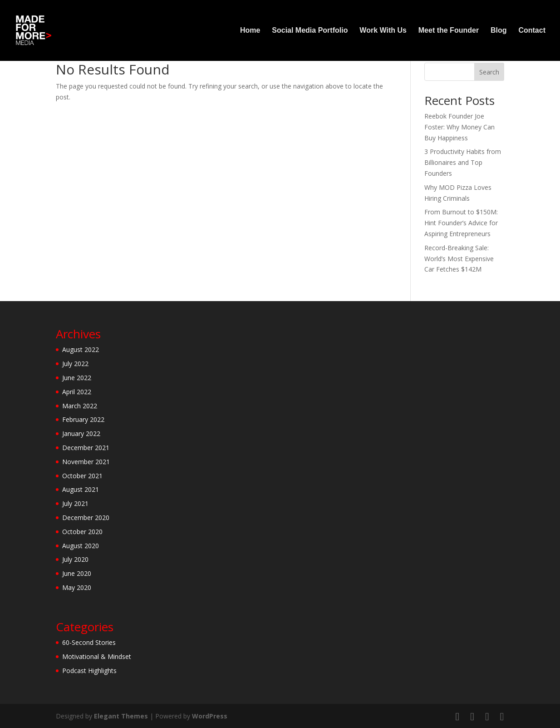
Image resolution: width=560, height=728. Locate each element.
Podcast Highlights (89, 671)
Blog (499, 31)
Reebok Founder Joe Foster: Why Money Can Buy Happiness (459, 127)
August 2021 (81, 489)
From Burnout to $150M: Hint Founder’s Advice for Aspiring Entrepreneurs (461, 223)
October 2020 (82, 532)
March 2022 (80, 406)
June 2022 (77, 378)
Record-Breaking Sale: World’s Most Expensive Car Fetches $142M (459, 259)
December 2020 (86, 518)
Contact (532, 31)
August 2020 (81, 546)
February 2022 (83, 419)
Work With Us (383, 31)
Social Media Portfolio (310, 31)
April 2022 (77, 392)
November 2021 (86, 462)
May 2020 (77, 587)
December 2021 (86, 448)
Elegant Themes (121, 716)
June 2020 (77, 573)
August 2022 (81, 349)
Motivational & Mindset (97, 656)
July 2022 (75, 364)
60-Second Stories (89, 642)
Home (250, 31)
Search (489, 72)
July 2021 (75, 503)
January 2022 (81, 433)
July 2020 (75, 559)
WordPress (210, 716)
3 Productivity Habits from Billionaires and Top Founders (463, 162)
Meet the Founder (449, 31)
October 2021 (82, 476)
